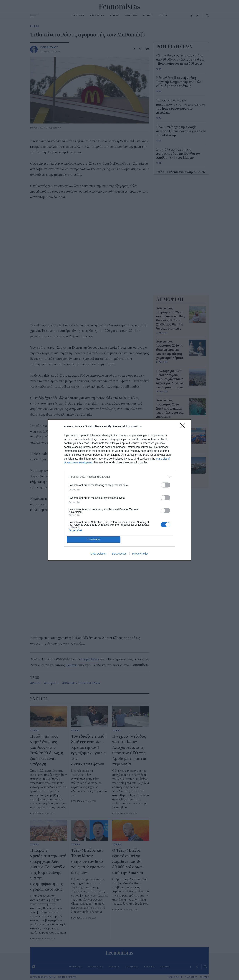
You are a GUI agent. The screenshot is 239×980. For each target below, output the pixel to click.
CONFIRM (94, 539)
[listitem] (119, 477)
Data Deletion (98, 554)
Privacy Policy (140, 554)
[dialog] (119, 490)
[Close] (184, 426)
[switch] (165, 485)
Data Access (119, 554)
